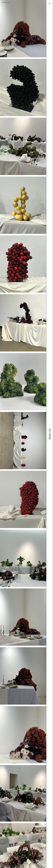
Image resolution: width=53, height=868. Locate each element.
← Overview (6, 2)
